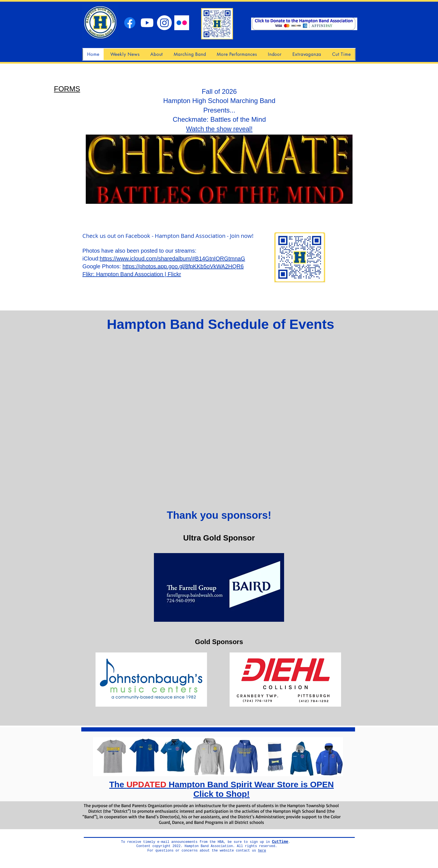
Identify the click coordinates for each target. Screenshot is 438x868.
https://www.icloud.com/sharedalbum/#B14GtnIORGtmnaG (172, 259)
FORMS (67, 89)
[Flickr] (182, 23)
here (262, 851)
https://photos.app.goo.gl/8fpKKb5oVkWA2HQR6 (183, 266)
